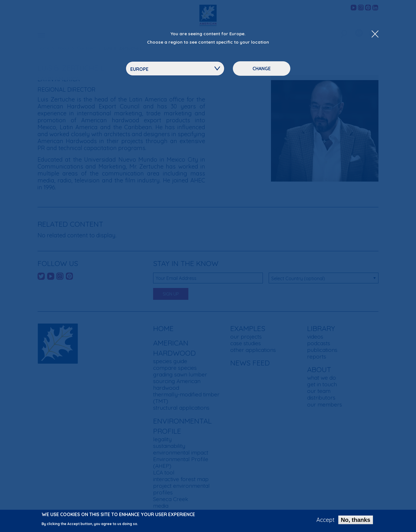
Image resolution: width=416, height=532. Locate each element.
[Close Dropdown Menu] (375, 34)
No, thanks (356, 521)
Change (262, 69)
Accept (325, 521)
